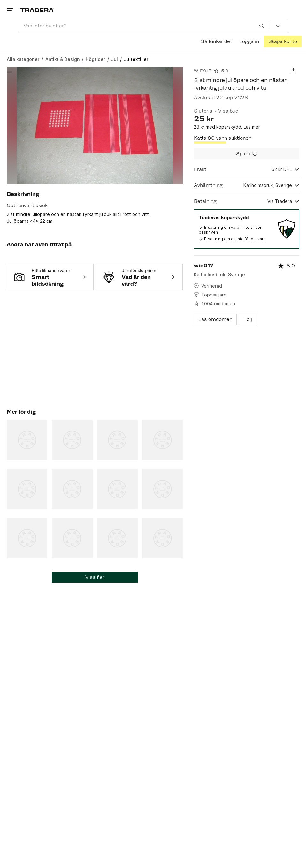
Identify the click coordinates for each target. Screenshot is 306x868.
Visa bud (228, 111)
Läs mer (252, 127)
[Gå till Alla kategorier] (23, 59)
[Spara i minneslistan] (247, 154)
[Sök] (262, 26)
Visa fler (95, 577)
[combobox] (144, 26)
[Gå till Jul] (115, 59)
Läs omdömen (215, 319)
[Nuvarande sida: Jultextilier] (136, 59)
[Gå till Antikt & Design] (62, 59)
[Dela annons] (293, 71)
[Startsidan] (37, 10)
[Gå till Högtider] (95, 59)
